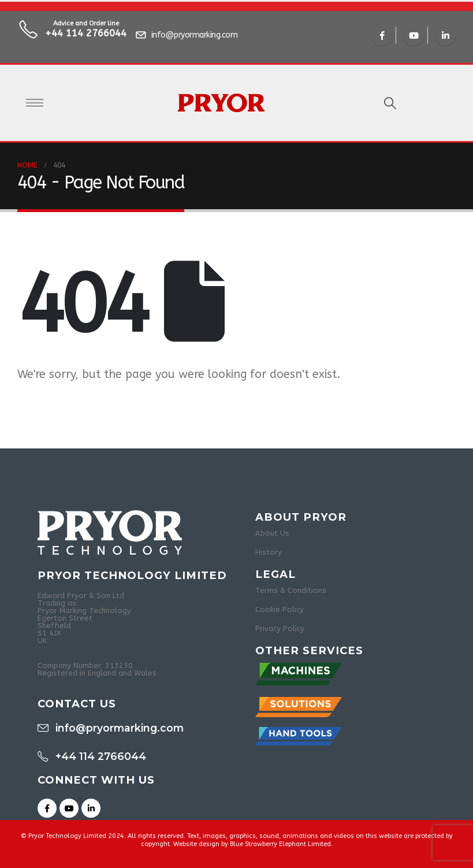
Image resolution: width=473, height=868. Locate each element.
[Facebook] (382, 35)
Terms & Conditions (291, 590)
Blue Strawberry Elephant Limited (280, 844)
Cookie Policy (280, 609)
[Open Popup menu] (35, 103)
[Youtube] (414, 35)
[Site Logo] (221, 103)
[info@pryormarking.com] (188, 35)
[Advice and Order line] (72, 36)
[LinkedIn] (445, 35)
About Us (272, 533)
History (269, 552)
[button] (390, 104)
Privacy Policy (280, 628)
